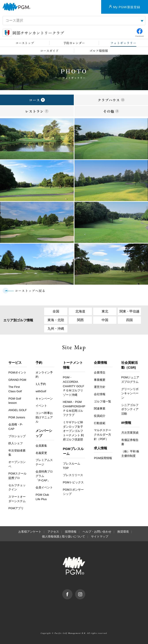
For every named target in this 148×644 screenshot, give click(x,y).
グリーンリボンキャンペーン (130, 394)
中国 (105, 320)
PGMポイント (17, 373)
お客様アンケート (30, 532)
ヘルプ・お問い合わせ (97, 532)
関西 (80, 320)
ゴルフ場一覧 (102, 401)
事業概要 (100, 380)
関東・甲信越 (129, 311)
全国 (56, 311)
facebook (72, 592)
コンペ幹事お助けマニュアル (44, 417)
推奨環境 (123, 532)
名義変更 (41, 453)
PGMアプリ (16, 508)
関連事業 (100, 409)
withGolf (41, 392)
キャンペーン (44, 399)
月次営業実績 (130, 433)
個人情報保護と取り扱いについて (64, 537)
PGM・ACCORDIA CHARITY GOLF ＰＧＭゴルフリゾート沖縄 (74, 386)
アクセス (53, 532)
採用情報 (71, 532)
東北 (105, 311)
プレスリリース (73, 475)
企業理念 (100, 373)
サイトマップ (100, 537)
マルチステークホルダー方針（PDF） (102, 435)
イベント (41, 406)
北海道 (80, 311)
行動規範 (100, 423)
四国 (129, 320)
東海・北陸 (56, 320)
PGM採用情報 (103, 458)
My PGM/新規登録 (127, 7)
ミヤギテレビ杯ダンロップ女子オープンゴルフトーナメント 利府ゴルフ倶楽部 (73, 431)
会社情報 (100, 394)
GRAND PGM (17, 380)
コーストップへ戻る (30, 291)
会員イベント (44, 488)
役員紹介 (100, 416)
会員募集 (41, 446)
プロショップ (17, 436)
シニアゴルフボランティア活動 (130, 409)
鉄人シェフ (16, 443)
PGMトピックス (73, 483)
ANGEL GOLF (18, 410)
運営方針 (100, 387)
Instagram (85, 592)
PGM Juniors (17, 417)
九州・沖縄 (56, 329)
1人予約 (41, 384)
